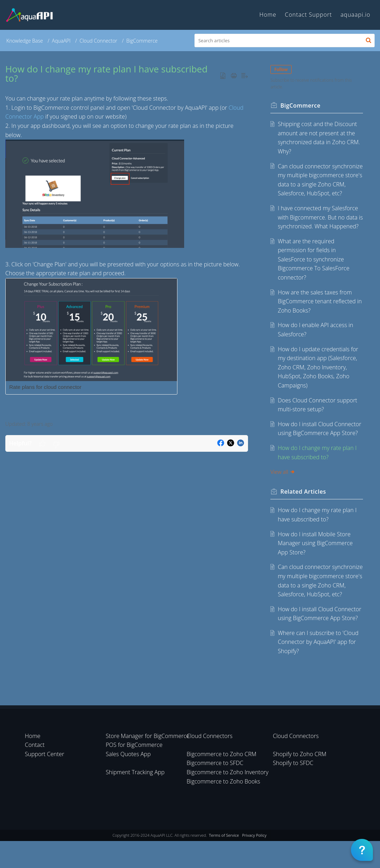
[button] (368, 40)
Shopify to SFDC (293, 790)
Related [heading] (304, 510)
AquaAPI (61, 41)
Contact (35, 772)
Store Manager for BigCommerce (148, 763)
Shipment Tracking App (135, 799)
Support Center (45, 781)
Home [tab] (268, 15)
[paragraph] (127, 253)
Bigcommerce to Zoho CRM (222, 781)
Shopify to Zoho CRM (300, 781)
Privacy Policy (254, 862)
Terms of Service (224, 862)
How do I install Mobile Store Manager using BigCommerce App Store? (316, 561)
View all (283, 490)
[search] (285, 40)
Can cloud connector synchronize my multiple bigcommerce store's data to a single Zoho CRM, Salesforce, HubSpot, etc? (317, 184)
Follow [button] (281, 69)
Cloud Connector (98, 41)
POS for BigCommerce (134, 772)
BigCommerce (142, 41)
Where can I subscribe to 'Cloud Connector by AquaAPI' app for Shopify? (318, 669)
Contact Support (309, 15)
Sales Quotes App (128, 781)
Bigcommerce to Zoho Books (223, 808)
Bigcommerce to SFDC (215, 790)
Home (33, 763)
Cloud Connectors (210, 763)
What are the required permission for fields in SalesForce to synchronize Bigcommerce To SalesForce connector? (314, 277)
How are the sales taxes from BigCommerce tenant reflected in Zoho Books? (320, 319)
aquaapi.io (356, 15)
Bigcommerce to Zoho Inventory (228, 799)
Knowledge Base (25, 41)
